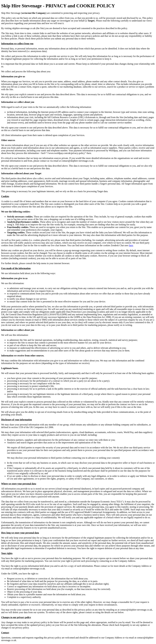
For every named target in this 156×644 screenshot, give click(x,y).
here (131, 245)
